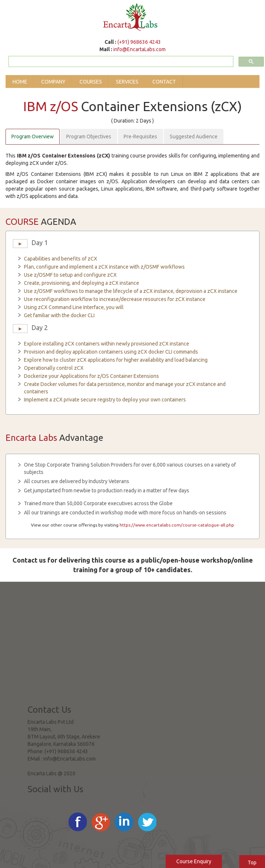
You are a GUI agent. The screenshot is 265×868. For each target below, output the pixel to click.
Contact (164, 82)
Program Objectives (89, 137)
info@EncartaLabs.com (139, 49)
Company (53, 82)
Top (252, 862)
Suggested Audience (194, 137)
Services (127, 82)
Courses (91, 82)
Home (20, 82)
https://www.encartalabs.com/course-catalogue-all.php (177, 525)
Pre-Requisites (140, 137)
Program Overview (33, 137)
